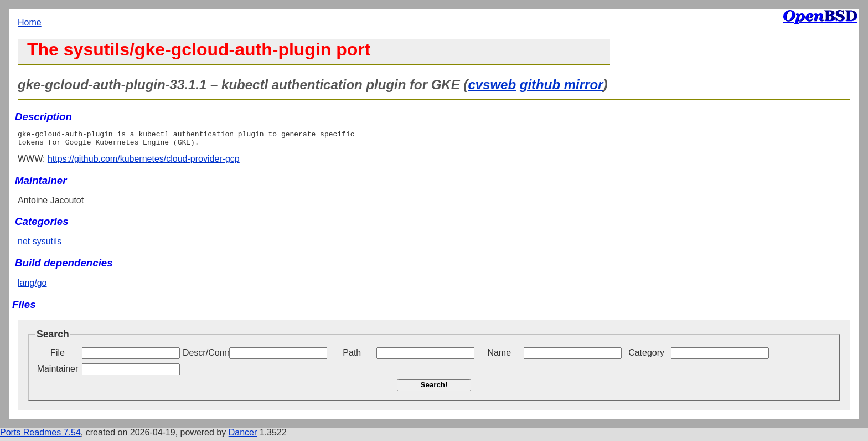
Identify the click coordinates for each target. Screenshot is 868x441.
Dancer (243, 436)
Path (352, 356)
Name (499, 356)
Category (646, 356)
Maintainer (58, 372)
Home (30, 22)
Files (24, 308)
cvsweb (492, 84)
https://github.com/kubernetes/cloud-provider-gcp (144, 162)
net (24, 245)
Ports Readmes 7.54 (40, 436)
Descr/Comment (205, 356)
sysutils (47, 245)
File (58, 356)
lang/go (32, 286)
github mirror (562, 84)
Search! (434, 388)
